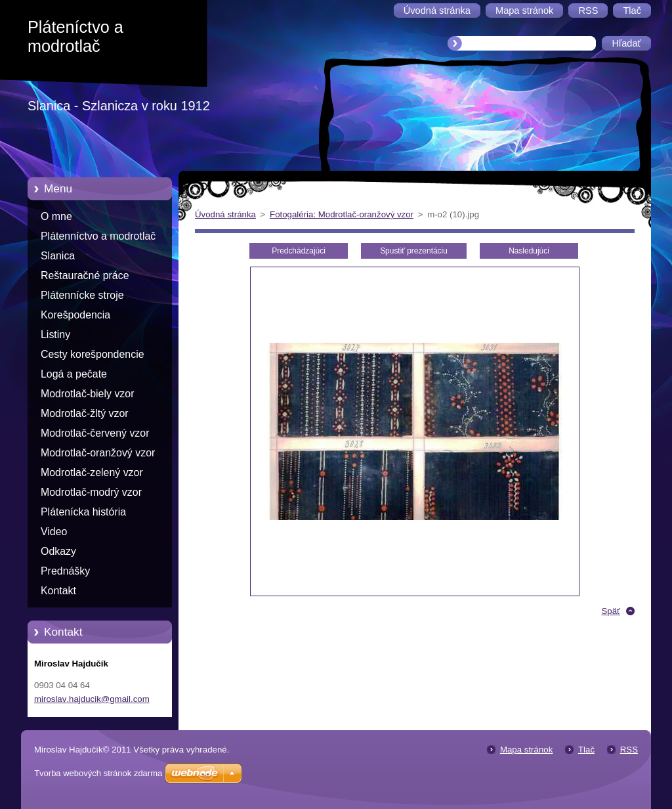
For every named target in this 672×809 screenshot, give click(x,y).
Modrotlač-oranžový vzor (98, 453)
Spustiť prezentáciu (414, 251)
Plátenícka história (83, 512)
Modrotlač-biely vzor (87, 394)
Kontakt (58, 591)
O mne (56, 216)
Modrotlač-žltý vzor (85, 413)
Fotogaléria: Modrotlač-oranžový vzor (342, 214)
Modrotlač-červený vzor (95, 433)
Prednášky (65, 571)
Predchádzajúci (299, 251)
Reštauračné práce (85, 275)
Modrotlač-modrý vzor (91, 492)
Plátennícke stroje (82, 295)
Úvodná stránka (225, 214)
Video (54, 532)
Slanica (58, 256)
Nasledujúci (529, 251)
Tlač (586, 750)
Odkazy (58, 551)
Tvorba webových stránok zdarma (98, 773)
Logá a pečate (74, 374)
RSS (629, 750)
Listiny (55, 335)
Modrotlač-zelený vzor (92, 472)
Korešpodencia (75, 315)
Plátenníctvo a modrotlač (98, 236)
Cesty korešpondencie (93, 354)
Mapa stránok (526, 750)
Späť (611, 611)
